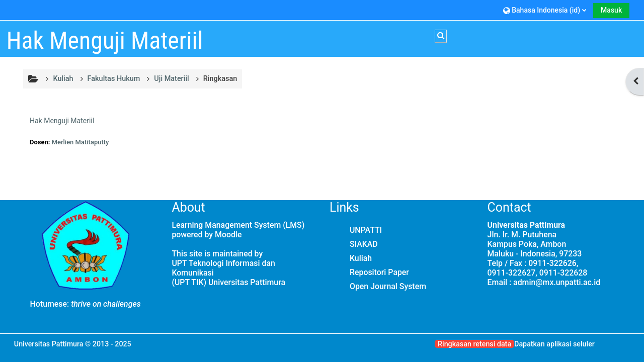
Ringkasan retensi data (474, 344)
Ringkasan (220, 79)
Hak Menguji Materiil (62, 121)
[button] (545, 10)
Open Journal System (388, 286)
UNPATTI (366, 230)
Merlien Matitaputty (80, 142)
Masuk (611, 10)
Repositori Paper (379, 272)
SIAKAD (364, 244)
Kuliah (361, 258)
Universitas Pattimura (49, 344)
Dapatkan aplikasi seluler (554, 344)
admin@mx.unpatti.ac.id (557, 282)
